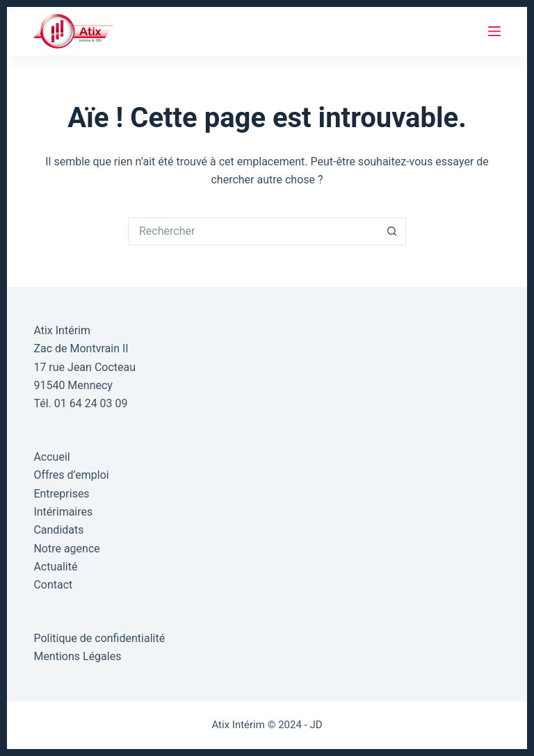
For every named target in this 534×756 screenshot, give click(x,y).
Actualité (55, 567)
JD (316, 725)
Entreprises (61, 494)
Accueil (51, 457)
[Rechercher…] (253, 231)
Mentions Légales (77, 656)
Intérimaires (63, 512)
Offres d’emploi (71, 475)
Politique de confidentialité (99, 638)
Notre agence (66, 549)
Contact (53, 585)
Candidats (58, 530)
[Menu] (494, 31)
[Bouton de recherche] (392, 231)
